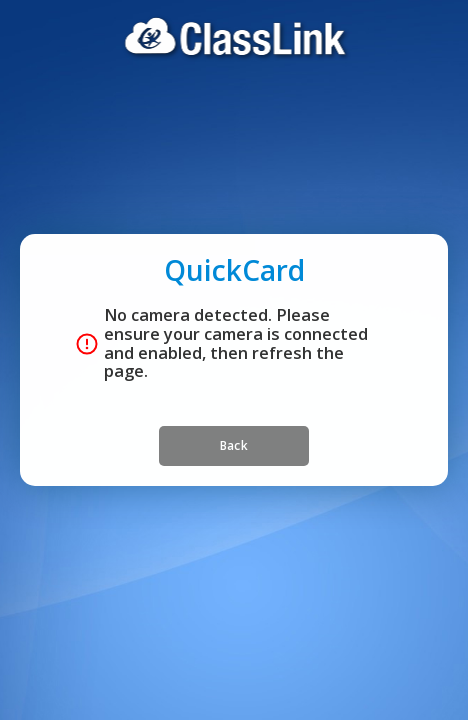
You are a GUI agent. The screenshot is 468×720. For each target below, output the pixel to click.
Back (234, 485)
